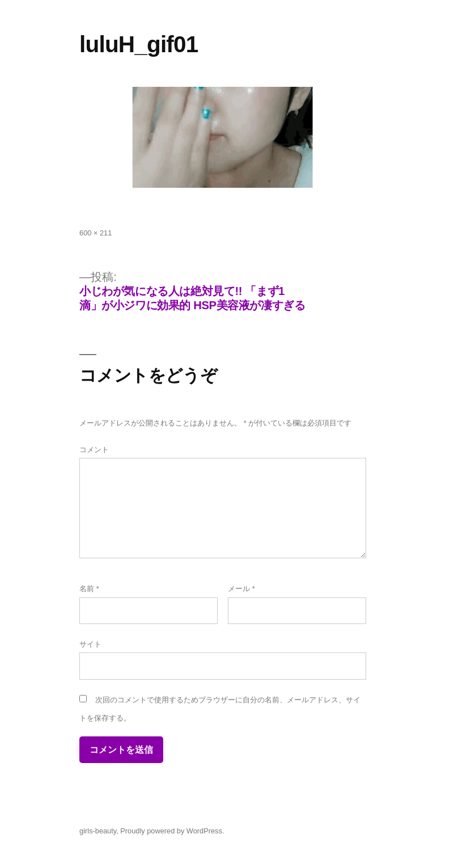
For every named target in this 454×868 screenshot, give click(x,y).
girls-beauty (98, 831)
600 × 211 (96, 233)
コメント (94, 450)
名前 (89, 589)
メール (241, 589)
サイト (90, 644)
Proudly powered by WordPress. (172, 831)
